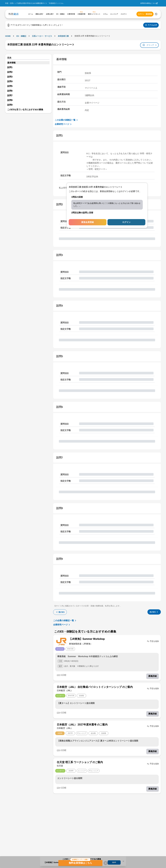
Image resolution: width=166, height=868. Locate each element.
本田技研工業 (63, 36)
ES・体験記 (21, 36)
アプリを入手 (151, 25)
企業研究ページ (64, 124)
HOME (8, 36)
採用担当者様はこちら (148, 3)
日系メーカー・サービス (42, 36)
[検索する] (156, 14)
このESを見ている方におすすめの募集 (25, 110)
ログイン (126, 222)
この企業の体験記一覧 (67, 120)
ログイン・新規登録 (145, 14)
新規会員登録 (88, 222)
